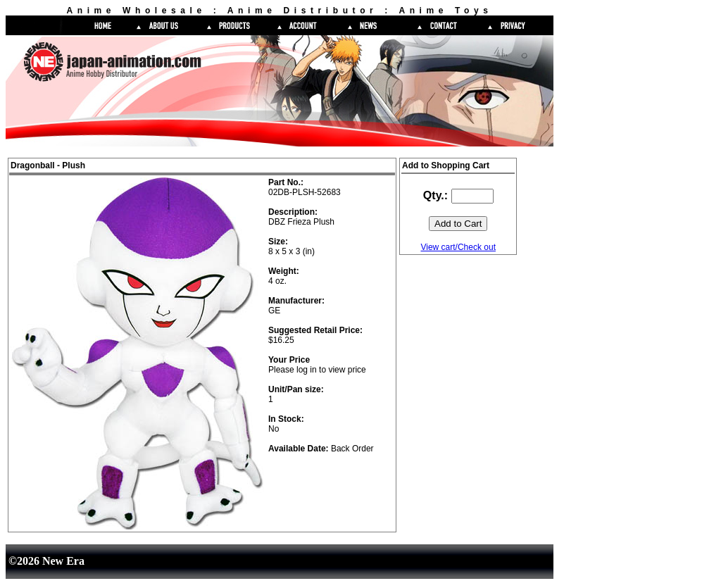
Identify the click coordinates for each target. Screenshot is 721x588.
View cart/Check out (458, 247)
